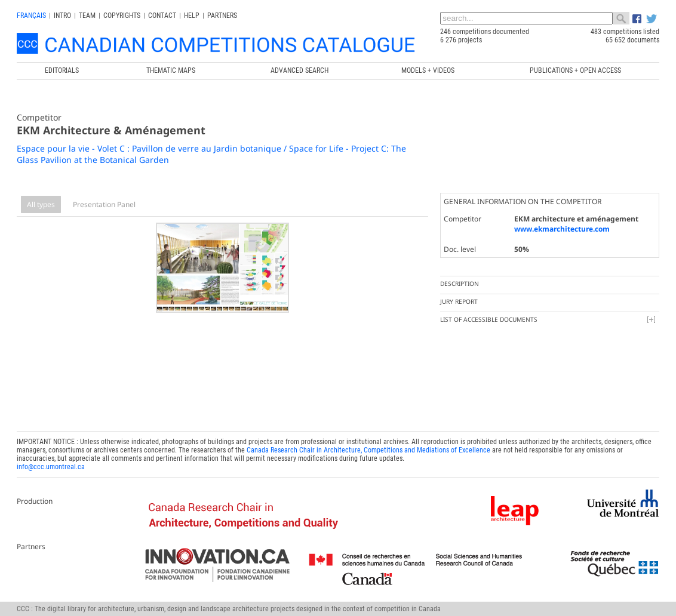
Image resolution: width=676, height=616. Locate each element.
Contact (162, 16)
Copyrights (122, 16)
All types (41, 204)
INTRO (62, 16)
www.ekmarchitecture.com (562, 229)
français (31, 16)
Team (87, 16)
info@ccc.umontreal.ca (51, 467)
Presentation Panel (104, 204)
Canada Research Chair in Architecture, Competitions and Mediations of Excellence (368, 450)
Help (192, 16)
